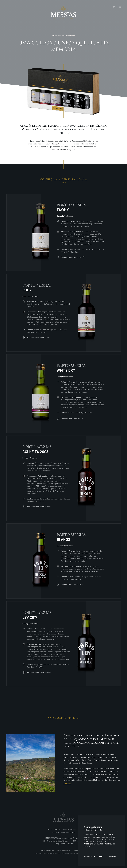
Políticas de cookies (93, 857)
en (120, 7)
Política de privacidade (48, 851)
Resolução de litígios (64, 851)
